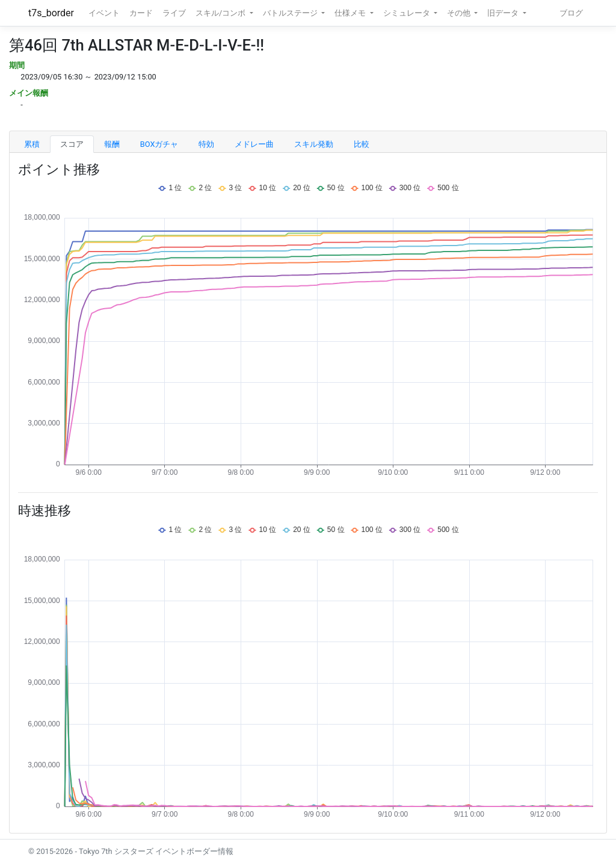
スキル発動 (314, 144)
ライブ (174, 13)
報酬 (112, 144)
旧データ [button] (504, 13)
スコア (72, 144)
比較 (362, 144)
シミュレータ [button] (408, 13)
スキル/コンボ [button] (221, 13)
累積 (32, 144)
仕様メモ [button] (351, 13)
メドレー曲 (254, 144)
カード (141, 13)
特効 (206, 144)
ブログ (571, 13)
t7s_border (51, 13)
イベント (104, 13)
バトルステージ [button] (291, 13)
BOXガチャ (159, 144)
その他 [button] (460, 13)
